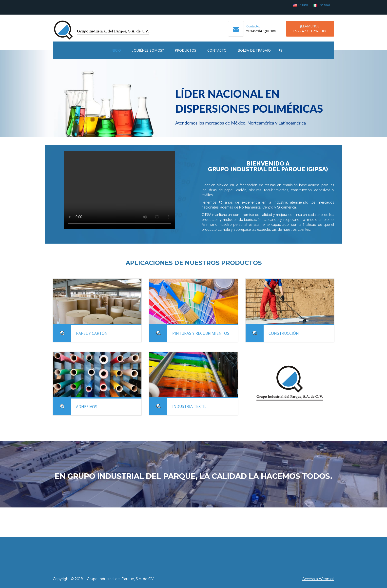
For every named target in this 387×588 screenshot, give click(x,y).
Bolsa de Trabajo (254, 50)
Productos (185, 50)
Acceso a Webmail (318, 579)
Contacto (217, 50)
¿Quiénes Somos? (148, 50)
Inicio (116, 50)
